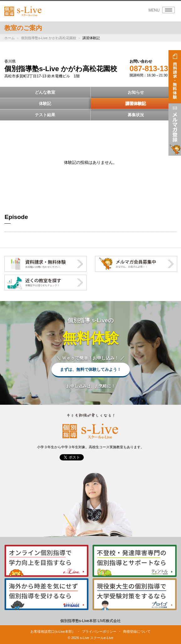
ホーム (10, 38)
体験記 (45, 104)
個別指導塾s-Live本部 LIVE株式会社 (90, 621)
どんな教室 (45, 92)
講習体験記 (136, 104)
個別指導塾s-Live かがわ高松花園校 (48, 38)
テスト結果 (45, 115)
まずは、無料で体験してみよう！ (90, 369)
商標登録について (137, 631)
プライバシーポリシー (99, 631)
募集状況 (136, 115)
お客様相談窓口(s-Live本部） (53, 631)
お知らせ (136, 92)
